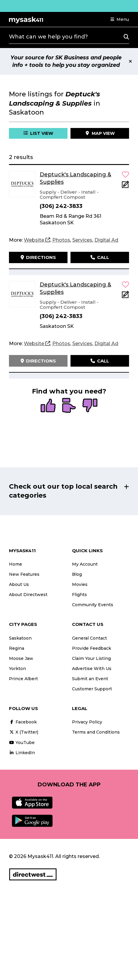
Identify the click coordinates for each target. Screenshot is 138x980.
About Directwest (28, 595)
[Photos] (61, 240)
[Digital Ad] (106, 240)
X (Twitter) (24, 732)
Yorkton (17, 669)
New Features (24, 574)
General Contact (89, 638)
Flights (79, 595)
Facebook (23, 722)
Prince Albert (23, 679)
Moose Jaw (21, 658)
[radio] (48, 406)
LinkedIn (22, 753)
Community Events (93, 605)
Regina (17, 648)
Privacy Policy (87, 722)
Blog (77, 574)
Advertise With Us (92, 669)
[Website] (37, 240)
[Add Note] (125, 186)
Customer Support (92, 689)
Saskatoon (20, 638)
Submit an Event (90, 679)
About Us (19, 584)
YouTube (22, 743)
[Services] (82, 240)
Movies (80, 584)
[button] (120, 19)
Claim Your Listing (91, 658)
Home (16, 564)
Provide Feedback (92, 648)
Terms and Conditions (96, 732)
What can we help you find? (48, 37)
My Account (85, 564)
